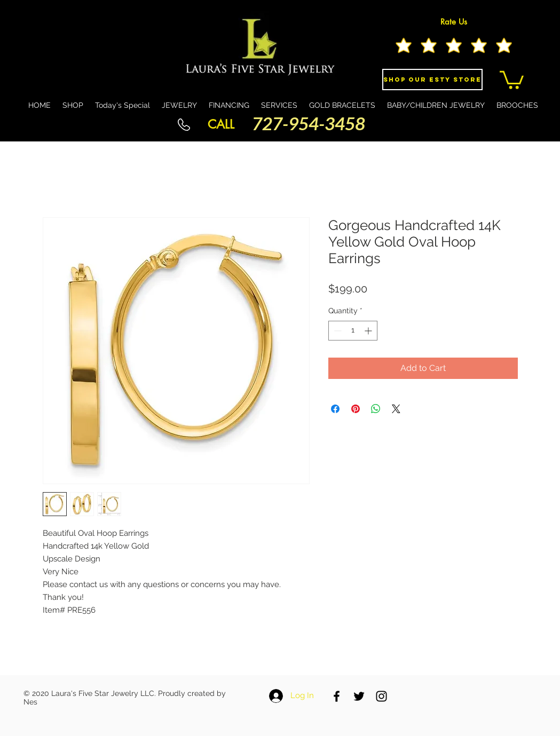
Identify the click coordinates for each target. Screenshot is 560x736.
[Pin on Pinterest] (356, 409)
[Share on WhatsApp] (376, 409)
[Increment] (369, 331)
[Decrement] (337, 331)
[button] (512, 79)
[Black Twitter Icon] (359, 696)
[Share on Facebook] (335, 409)
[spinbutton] (353, 331)
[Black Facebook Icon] (337, 696)
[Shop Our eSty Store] (432, 80)
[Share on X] (396, 409)
